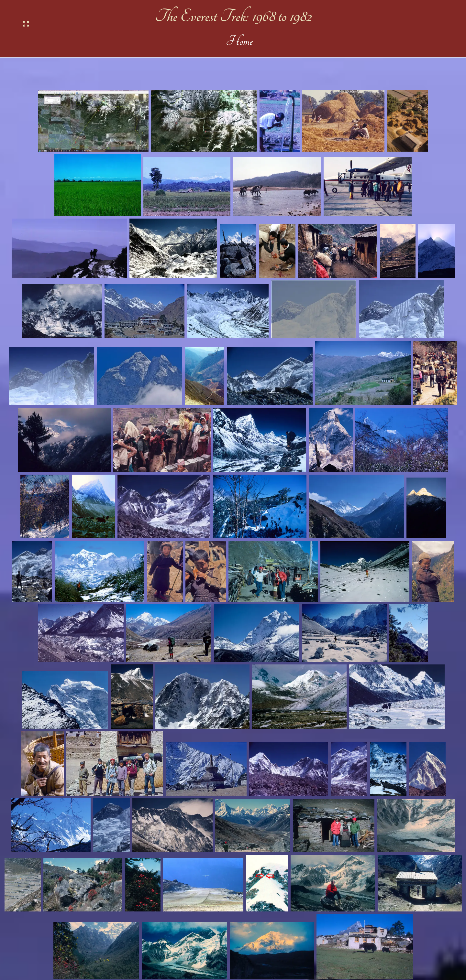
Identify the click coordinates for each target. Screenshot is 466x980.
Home (236, 41)
